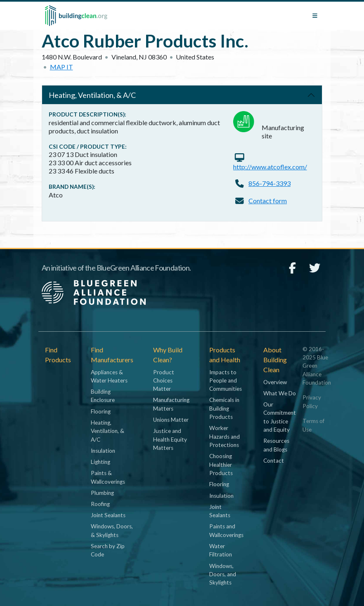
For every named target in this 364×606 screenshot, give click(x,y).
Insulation (103, 451)
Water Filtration (221, 550)
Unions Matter (171, 420)
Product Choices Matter (164, 381)
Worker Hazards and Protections (225, 436)
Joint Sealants (108, 515)
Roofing (100, 504)
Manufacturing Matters (171, 404)
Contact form (268, 201)
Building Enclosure (103, 396)
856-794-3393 (269, 183)
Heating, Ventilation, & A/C (92, 95)
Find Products (58, 355)
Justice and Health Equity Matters (170, 439)
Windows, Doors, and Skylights (223, 574)
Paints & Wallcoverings (108, 477)
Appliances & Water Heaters (109, 376)
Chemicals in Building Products (224, 408)
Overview (275, 382)
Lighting (100, 462)
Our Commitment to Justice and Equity (280, 417)
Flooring (101, 411)
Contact (274, 461)
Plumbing (102, 493)
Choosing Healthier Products (221, 465)
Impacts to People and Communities (226, 381)
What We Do (280, 393)
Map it (61, 67)
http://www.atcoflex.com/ (270, 167)
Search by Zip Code (108, 550)
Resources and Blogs (276, 445)
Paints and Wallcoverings (226, 530)
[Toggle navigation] (315, 16)
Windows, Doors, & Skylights (112, 530)
